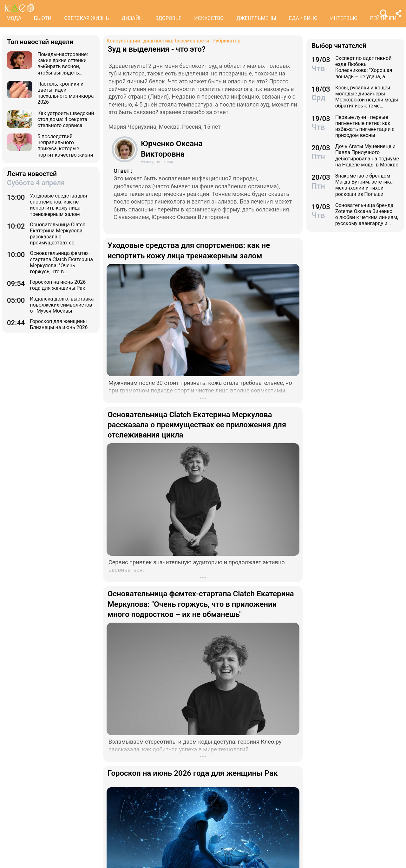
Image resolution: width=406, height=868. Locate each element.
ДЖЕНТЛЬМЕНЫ (256, 18)
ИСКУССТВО (209, 18)
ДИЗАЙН (132, 18)
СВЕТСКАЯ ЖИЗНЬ (86, 18)
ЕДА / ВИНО (303, 18)
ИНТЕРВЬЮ (344, 18)
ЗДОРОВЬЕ (169, 18)
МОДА (14, 18)
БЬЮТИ (43, 18)
